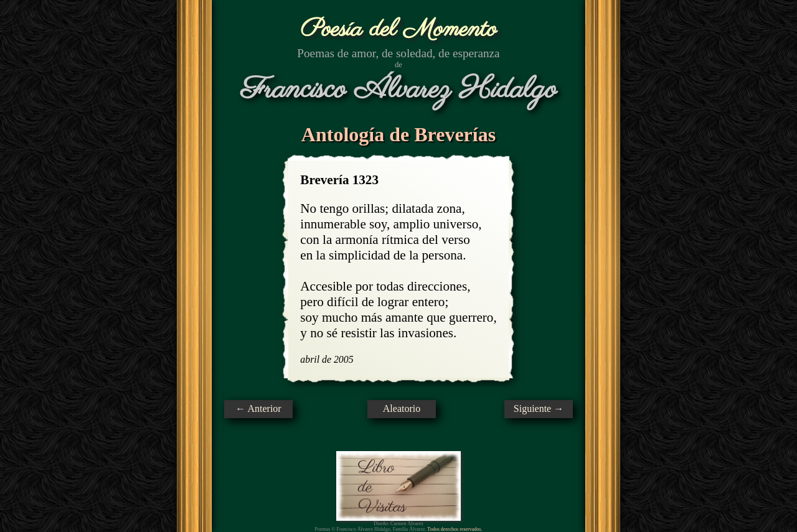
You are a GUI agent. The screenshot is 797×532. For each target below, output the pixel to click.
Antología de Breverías (398, 134)
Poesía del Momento (399, 30)
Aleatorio (402, 408)
